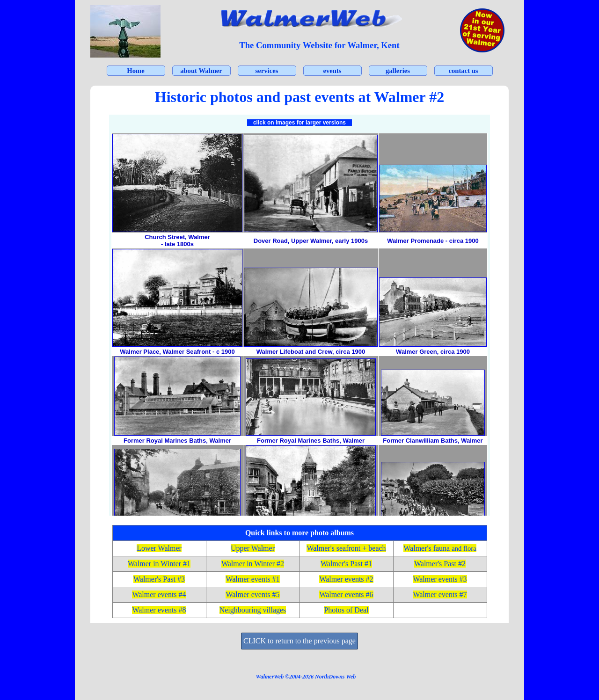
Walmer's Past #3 (159, 579)
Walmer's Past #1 (346, 564)
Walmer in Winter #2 (253, 564)
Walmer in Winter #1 (159, 564)
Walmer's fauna (440, 548)
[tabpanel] (319, 45)
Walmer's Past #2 (440, 564)
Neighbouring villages (253, 610)
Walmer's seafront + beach (346, 548)
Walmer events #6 (346, 594)
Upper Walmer (253, 548)
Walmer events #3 (440, 579)
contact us (463, 71)
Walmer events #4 (159, 594)
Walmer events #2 (346, 579)
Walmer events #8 (159, 610)
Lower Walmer (159, 548)
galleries (398, 71)
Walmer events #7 (440, 594)
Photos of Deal (346, 610)
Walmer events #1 (252, 579)
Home (135, 71)
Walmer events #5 (252, 594)
